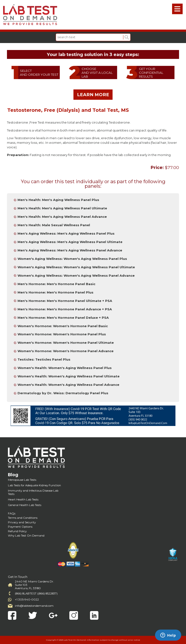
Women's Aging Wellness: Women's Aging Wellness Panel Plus (72, 259)
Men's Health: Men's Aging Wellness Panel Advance (62, 217)
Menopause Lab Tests (22, 480)
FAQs (12, 513)
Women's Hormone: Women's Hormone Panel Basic (63, 326)
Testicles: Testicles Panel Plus (44, 359)
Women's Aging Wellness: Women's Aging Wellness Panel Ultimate (76, 267)
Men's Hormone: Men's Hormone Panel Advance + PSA (65, 309)
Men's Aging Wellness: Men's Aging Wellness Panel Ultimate (70, 242)
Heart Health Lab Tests (23, 500)
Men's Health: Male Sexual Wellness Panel (54, 225)
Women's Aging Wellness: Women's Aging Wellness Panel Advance (76, 275)
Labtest (30, 15)
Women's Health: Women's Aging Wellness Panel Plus (65, 368)
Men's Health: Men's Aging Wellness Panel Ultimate (62, 208)
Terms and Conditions (23, 518)
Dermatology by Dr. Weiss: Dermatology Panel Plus (63, 393)
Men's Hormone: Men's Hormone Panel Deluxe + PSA (63, 318)
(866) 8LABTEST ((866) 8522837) (36, 594)
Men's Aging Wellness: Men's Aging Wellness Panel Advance (70, 250)
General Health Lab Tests (25, 505)
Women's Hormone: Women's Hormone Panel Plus (62, 334)
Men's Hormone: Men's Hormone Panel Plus (55, 292)
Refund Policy (17, 531)
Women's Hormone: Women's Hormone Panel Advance (66, 351)
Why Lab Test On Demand (26, 536)
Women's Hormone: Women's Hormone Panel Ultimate (66, 343)
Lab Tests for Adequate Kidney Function (34, 485)
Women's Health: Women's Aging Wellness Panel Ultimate (69, 376)
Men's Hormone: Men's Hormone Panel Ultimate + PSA (65, 301)
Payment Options (20, 527)
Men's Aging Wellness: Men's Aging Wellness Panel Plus (66, 233)
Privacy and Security (22, 522)
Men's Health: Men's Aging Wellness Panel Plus (58, 200)
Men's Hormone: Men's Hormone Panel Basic (56, 284)
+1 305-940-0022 (27, 600)
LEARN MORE (93, 95)
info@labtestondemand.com (34, 606)
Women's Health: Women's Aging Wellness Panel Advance (68, 385)
